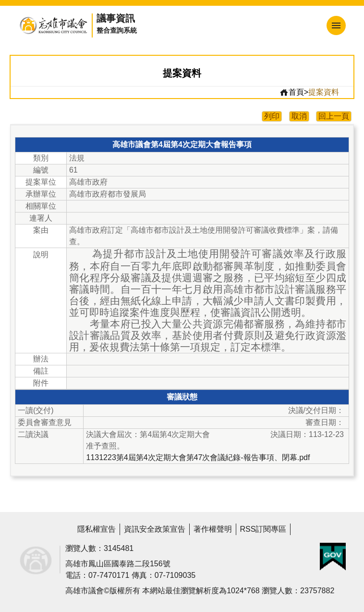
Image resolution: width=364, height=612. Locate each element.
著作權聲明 (213, 529)
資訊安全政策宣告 (155, 529)
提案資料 (324, 92)
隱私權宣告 (97, 529)
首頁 (292, 92)
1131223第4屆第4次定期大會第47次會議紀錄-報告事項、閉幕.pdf (198, 457)
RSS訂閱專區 (263, 529)
